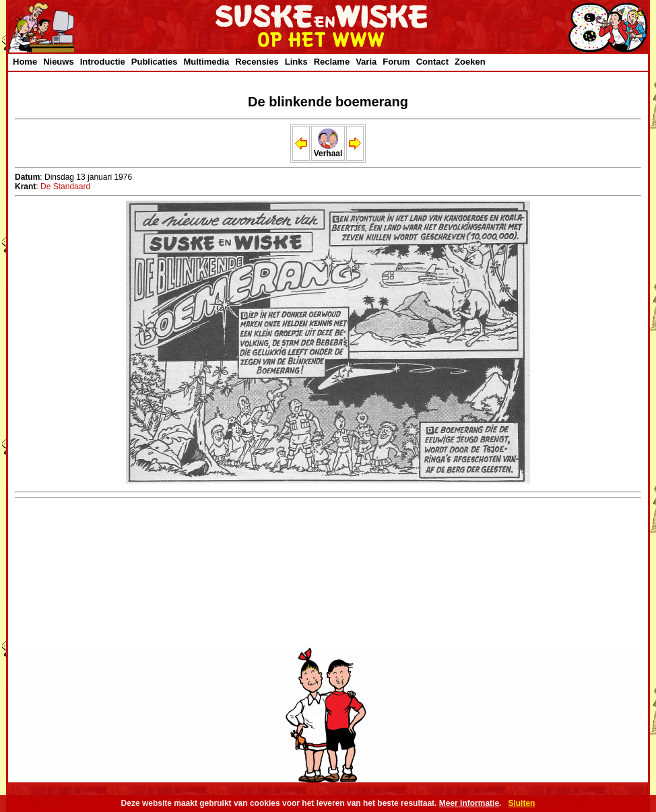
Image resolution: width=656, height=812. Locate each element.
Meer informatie (469, 803)
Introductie (103, 62)
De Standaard (65, 187)
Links (296, 62)
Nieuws (59, 62)
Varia (366, 62)
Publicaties (155, 62)
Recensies (257, 62)
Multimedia (206, 62)
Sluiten (521, 803)
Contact (432, 62)
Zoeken (470, 62)
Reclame (332, 62)
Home (25, 62)
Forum (396, 62)
